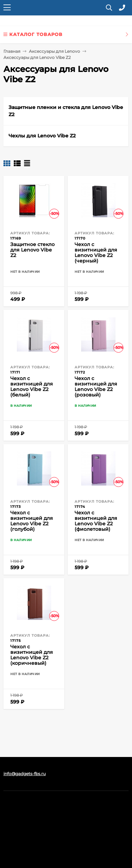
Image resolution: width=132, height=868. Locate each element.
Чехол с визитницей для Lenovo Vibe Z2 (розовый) (96, 387)
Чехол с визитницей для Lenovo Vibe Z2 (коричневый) (32, 655)
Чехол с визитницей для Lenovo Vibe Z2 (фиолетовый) (96, 521)
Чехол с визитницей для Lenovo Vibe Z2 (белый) (32, 387)
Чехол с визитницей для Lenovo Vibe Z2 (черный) (96, 253)
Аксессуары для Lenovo (54, 51)
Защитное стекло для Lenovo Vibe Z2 (32, 250)
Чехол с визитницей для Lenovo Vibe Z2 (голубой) (32, 521)
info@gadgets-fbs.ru (25, 774)
